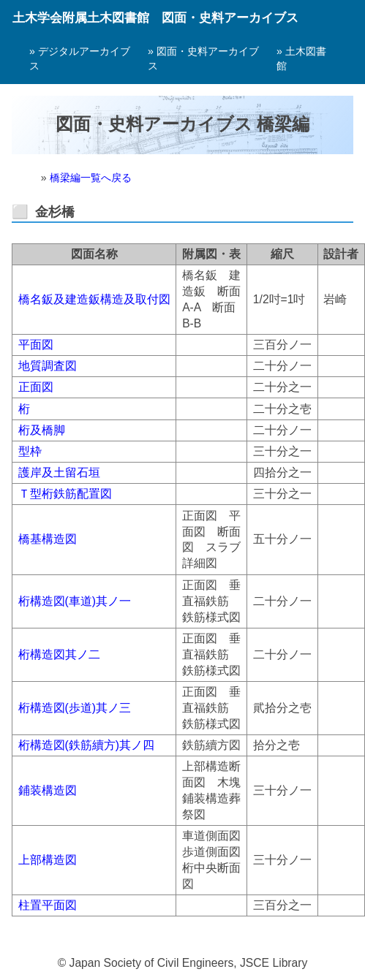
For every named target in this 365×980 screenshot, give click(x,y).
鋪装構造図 (48, 790)
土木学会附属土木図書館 (81, 18)
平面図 (36, 345)
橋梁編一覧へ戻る (91, 178)
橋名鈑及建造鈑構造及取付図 (94, 299)
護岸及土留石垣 (59, 472)
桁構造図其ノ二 (59, 654)
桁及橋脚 (42, 430)
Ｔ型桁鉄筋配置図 (65, 494)
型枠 (30, 451)
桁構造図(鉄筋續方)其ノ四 (86, 745)
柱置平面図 (48, 905)
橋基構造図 (48, 539)
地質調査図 (48, 366)
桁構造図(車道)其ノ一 (75, 601)
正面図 (36, 387)
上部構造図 (48, 860)
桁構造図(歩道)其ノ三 (75, 708)
